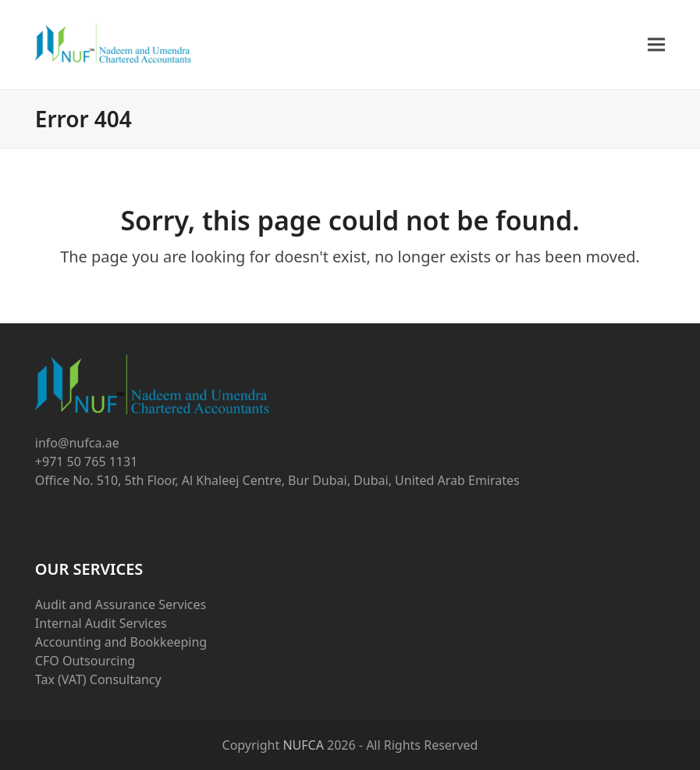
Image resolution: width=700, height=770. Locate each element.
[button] (656, 45)
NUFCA (303, 745)
